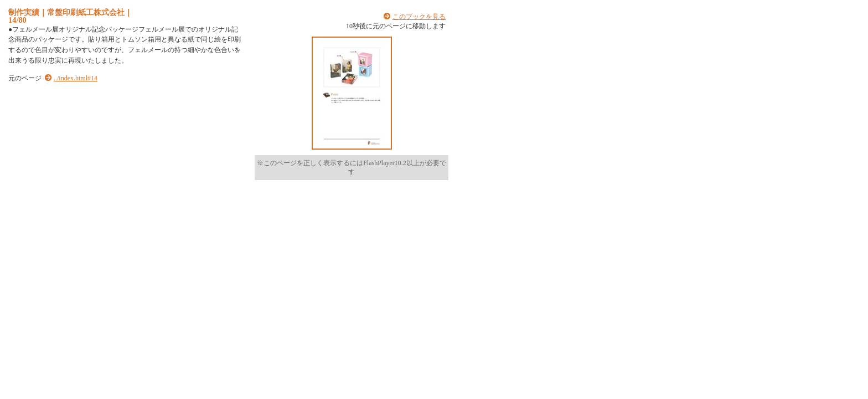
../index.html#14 (76, 78)
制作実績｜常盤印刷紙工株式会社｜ (70, 12)
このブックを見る (419, 17)
